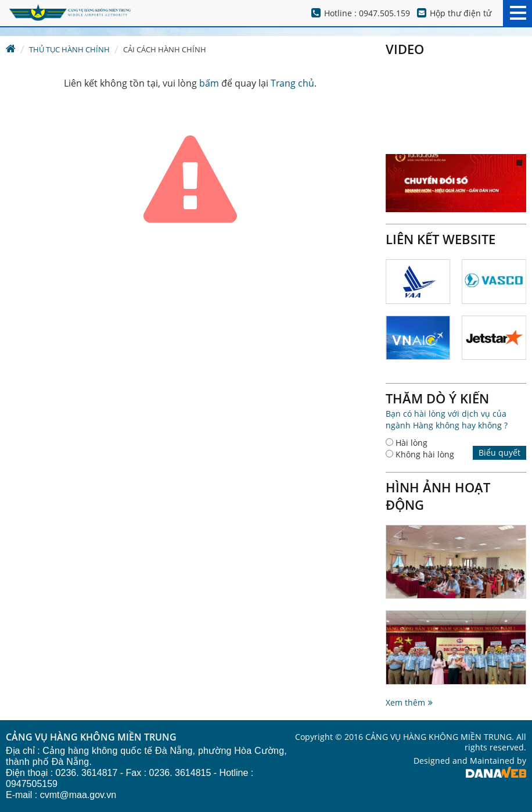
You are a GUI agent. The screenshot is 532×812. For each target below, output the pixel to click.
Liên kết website (441, 239)
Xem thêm (405, 702)
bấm (209, 83)
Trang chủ (292, 83)
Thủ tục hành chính (69, 49)
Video (405, 49)
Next (526, 239)
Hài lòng (411, 443)
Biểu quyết (499, 452)
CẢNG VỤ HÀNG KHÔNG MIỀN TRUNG (91, 738)
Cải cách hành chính (165, 49)
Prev (512, 239)
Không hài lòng (425, 454)
